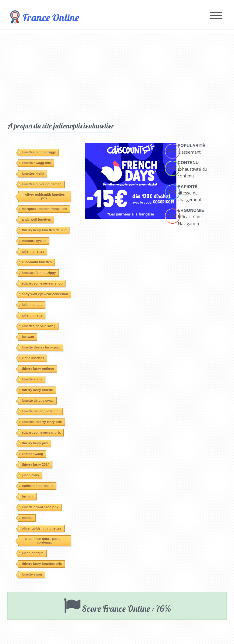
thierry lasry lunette (36, 390)
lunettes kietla (32, 173)
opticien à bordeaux (36, 486)
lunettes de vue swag (37, 326)
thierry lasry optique (37, 369)
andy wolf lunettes (35, 219)
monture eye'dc (33, 241)
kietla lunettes (32, 358)
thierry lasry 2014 (34, 464)
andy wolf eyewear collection (44, 294)
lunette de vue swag (36, 401)
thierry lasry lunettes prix (40, 564)
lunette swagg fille (35, 163)
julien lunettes (32, 251)
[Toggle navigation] (216, 16)
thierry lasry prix (34, 443)
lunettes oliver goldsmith (40, 184)
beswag (27, 337)
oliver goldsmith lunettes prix (43, 196)
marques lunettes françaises (43, 209)
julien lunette (31, 305)
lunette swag (31, 574)
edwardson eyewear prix (40, 432)
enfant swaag (31, 454)
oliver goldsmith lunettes (40, 528)
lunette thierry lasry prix (39, 347)
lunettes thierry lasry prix (40, 422)
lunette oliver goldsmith (39, 411)
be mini (26, 496)
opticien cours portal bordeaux (43, 541)
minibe (26, 518)
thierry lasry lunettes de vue (43, 230)
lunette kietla (31, 379)
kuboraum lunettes (35, 262)
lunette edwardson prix (39, 507)
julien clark (29, 475)
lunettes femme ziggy (37, 152)
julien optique (31, 553)
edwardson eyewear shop (41, 283)
